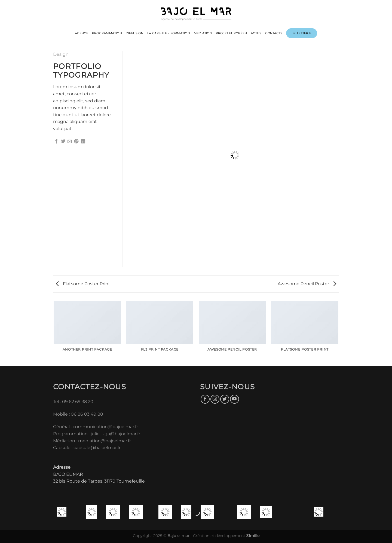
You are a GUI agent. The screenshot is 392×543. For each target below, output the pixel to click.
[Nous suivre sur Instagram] (215, 399)
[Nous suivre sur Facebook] (205, 399)
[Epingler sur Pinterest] (76, 142)
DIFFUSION (135, 33)
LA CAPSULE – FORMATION (169, 33)
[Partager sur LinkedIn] (83, 142)
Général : (63, 427)
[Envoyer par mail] (70, 142)
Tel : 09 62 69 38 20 (73, 402)
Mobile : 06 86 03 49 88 (78, 414)
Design (61, 54)
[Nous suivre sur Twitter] (225, 399)
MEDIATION (203, 33)
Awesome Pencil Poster (307, 284)
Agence (82, 33)
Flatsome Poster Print (83, 284)
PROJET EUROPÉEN (231, 33)
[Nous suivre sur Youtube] (235, 399)
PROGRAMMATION (107, 33)
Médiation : (65, 441)
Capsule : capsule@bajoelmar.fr (87, 448)
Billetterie (302, 33)
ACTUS (256, 33)
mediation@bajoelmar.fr (105, 441)
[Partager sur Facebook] (56, 142)
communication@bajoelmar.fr (105, 427)
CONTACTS (274, 33)
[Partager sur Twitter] (63, 142)
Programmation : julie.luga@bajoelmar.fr (97, 434)
